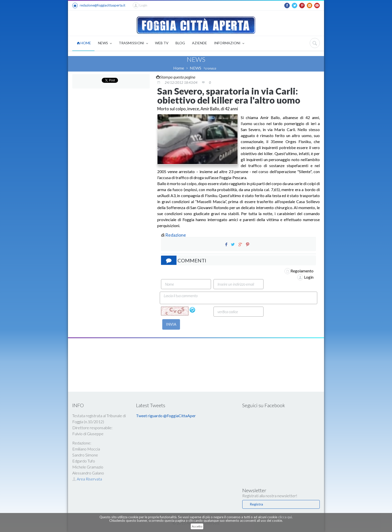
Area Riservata (87, 479)
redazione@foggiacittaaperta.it (99, 6)
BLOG (180, 43)
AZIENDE (199, 43)
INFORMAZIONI (229, 43)
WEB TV (162, 43)
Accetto (197, 526)
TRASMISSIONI (133, 43)
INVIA (171, 324)
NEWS (105, 43)
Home (179, 68)
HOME (84, 43)
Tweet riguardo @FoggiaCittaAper (166, 416)
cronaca (211, 68)
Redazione (176, 235)
